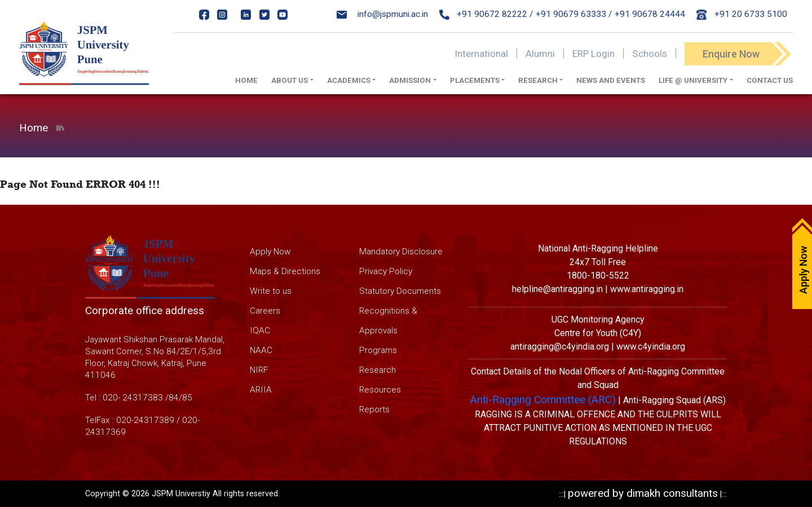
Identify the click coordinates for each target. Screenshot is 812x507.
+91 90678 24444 (650, 14)
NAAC (261, 350)
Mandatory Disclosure (401, 252)
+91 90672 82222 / (486, 14)
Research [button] (538, 80)
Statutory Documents (400, 291)
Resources (380, 390)
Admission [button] (410, 80)
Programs (378, 350)
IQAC (260, 330)
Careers (265, 311)
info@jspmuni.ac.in (382, 14)
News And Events (611, 80)
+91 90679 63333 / (574, 14)
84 (174, 398)
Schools (650, 54)
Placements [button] (475, 80)
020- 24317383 (133, 398)
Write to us (271, 291)
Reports (374, 409)
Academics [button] (349, 80)
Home (246, 80)
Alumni (540, 54)
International (481, 54)
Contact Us (770, 80)
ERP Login (593, 54)
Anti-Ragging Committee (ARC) (543, 400)
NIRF (259, 370)
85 (187, 398)
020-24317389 (145, 420)
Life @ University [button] (693, 80)
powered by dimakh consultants (643, 493)
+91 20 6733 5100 (742, 14)
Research (378, 370)
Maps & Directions (285, 271)
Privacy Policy (386, 271)
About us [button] (290, 80)
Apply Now (270, 252)
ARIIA (261, 390)
